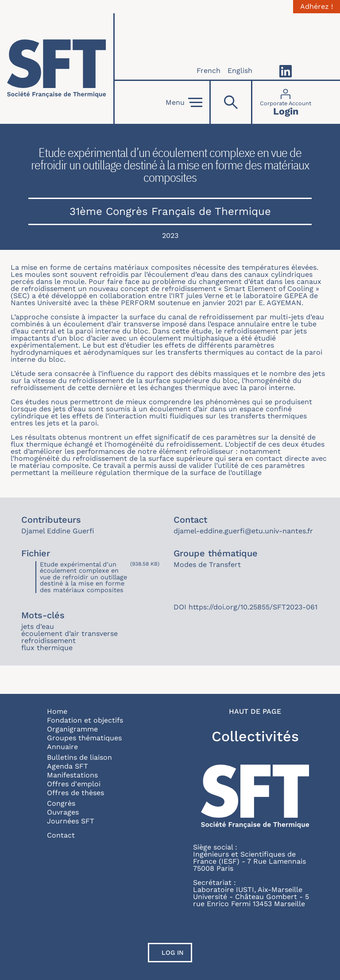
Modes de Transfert (207, 565)
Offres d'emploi (74, 784)
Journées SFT (71, 821)
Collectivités (255, 736)
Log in (173, 953)
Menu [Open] (184, 103)
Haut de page (255, 712)
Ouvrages (63, 812)
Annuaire (62, 747)
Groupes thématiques (84, 738)
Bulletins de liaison (79, 757)
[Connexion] (286, 102)
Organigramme (72, 729)
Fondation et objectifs (85, 720)
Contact (61, 835)
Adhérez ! (317, 7)
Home (57, 711)
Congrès (61, 803)
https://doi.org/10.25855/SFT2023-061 (253, 607)
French (209, 71)
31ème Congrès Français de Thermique (170, 211)
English (240, 71)
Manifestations (72, 775)
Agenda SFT (68, 766)
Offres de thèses (75, 793)
